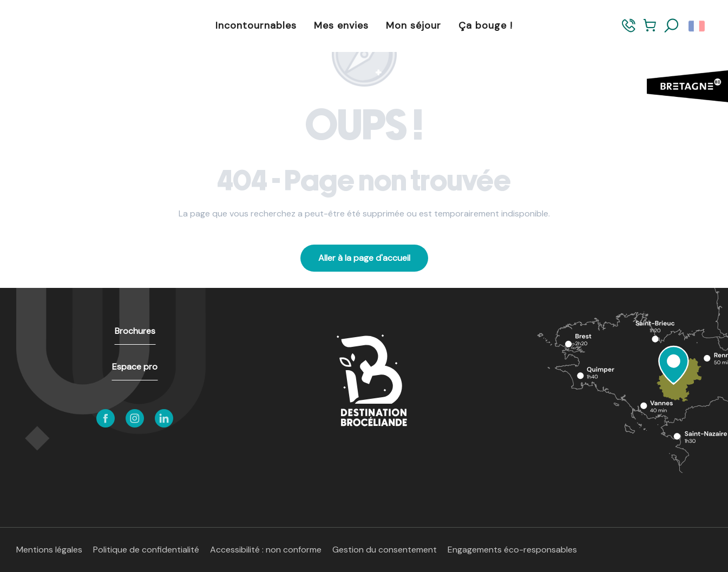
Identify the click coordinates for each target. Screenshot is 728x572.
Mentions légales (49, 550)
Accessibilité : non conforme (266, 550)
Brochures (135, 331)
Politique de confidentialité (146, 550)
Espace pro (135, 367)
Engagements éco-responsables (512, 550)
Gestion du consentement (385, 550)
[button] (672, 26)
